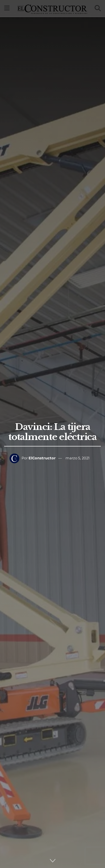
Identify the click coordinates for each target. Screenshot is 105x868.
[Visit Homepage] (52, 8)
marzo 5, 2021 (78, 458)
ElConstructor (42, 458)
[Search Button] (98, 8)
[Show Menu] (7, 8)
